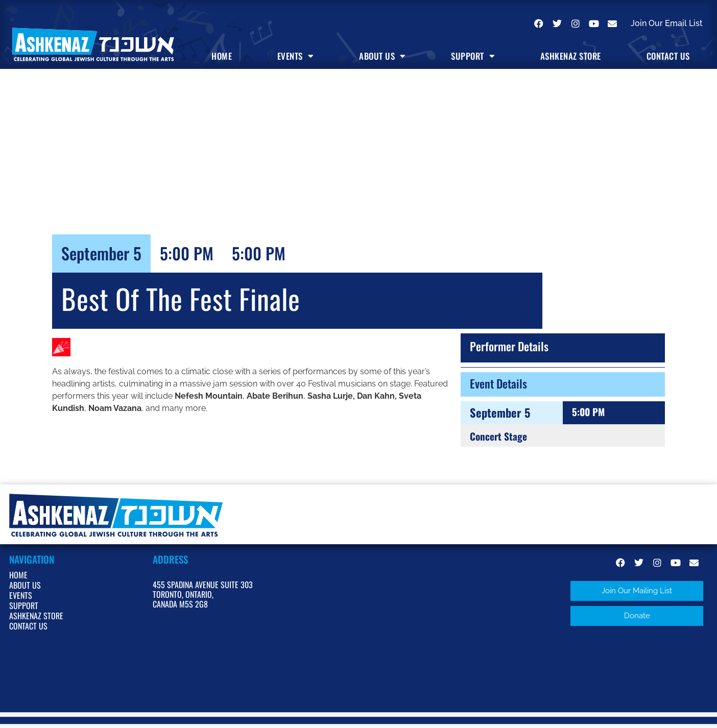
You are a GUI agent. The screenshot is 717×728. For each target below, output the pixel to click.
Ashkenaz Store (571, 56)
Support (473, 56)
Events (296, 56)
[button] (637, 591)
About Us (383, 56)
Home (222, 56)
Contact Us (668, 56)
